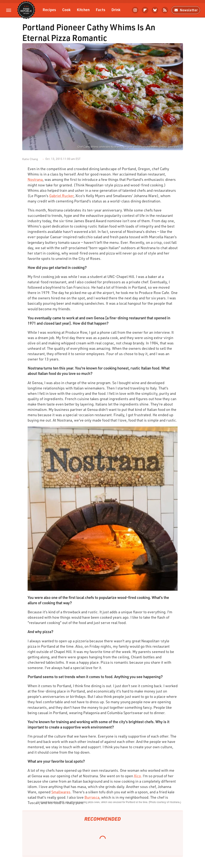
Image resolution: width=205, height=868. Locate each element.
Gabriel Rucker (61, 196)
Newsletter (186, 10)
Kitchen (83, 10)
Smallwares (61, 792)
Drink (116, 10)
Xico (137, 776)
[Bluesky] (155, 10)
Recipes (49, 10)
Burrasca (92, 797)
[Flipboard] (145, 10)
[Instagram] (135, 10)
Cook (66, 10)
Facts (101, 10)
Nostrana (35, 179)
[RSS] (165, 10)
